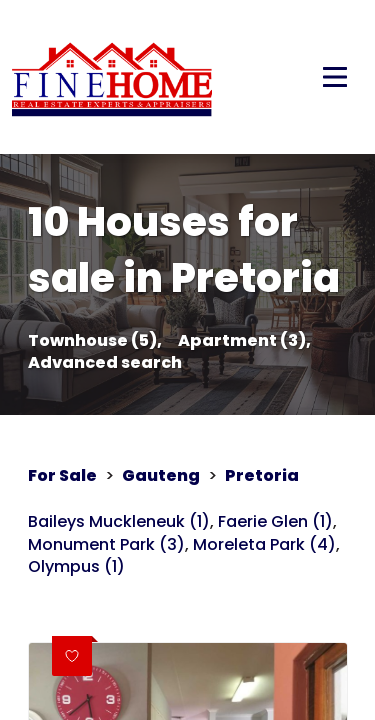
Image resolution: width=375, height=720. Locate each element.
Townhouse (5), (95, 341)
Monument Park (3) (106, 545)
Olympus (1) (76, 567)
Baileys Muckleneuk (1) (119, 522)
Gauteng (161, 476)
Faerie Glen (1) (275, 522)
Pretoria (262, 476)
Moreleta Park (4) (264, 545)
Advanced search (105, 363)
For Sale (62, 476)
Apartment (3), (244, 341)
